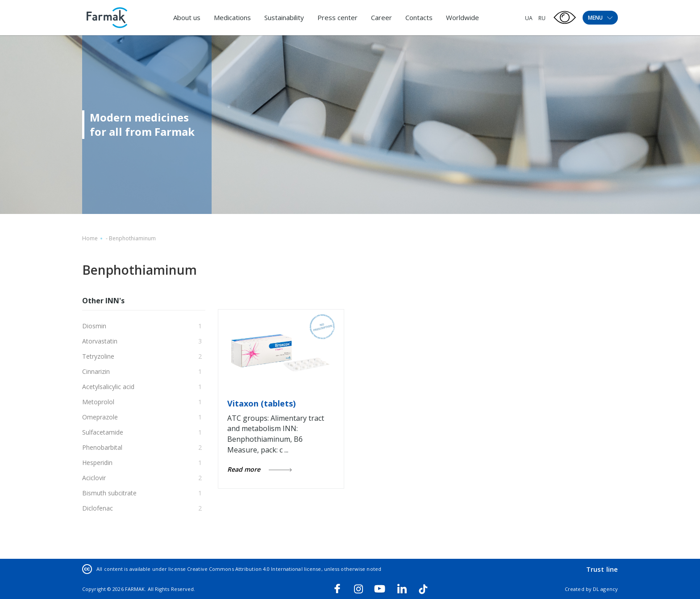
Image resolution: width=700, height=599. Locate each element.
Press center (337, 17)
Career (381, 17)
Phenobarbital (102, 447)
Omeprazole (100, 417)
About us (187, 17)
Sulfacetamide (103, 432)
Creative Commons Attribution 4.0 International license (254, 569)
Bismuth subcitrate (109, 493)
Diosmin (94, 326)
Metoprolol (98, 402)
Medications (232, 17)
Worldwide (462, 17)
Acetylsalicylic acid (108, 387)
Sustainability (284, 17)
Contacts (419, 17)
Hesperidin (97, 463)
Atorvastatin (100, 341)
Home (90, 238)
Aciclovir (94, 478)
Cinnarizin (96, 371)
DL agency (605, 589)
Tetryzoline (98, 356)
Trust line (602, 569)
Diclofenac (98, 508)
